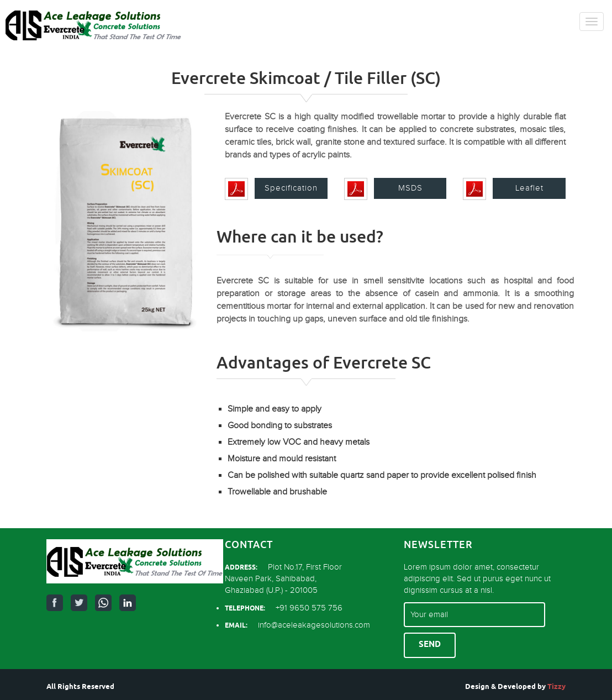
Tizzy (556, 687)
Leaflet (529, 188)
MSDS (410, 188)
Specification (291, 188)
